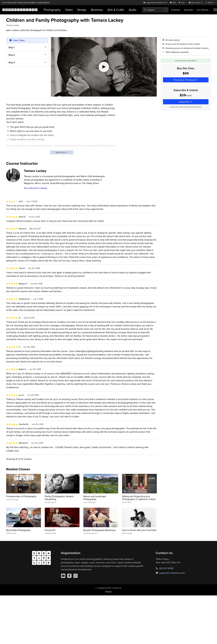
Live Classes (203, 10)
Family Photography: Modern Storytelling (59, 498)
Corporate (176, 10)
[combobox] (155, 10)
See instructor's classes (36, 188)
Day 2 (12, 55)
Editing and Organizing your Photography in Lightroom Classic (139, 498)
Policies (108, 592)
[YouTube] (63, 576)
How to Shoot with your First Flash (139, 530)
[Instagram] (76, 576)
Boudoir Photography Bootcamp (99, 530)
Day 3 (12, 62)
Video (69, 10)
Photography (52, 10)
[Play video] (104, 67)
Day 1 (11, 47)
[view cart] (182, 3)
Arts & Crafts (116, 10)
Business (97, 10)
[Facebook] (69, 576)
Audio (133, 10)
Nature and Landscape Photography (95, 498)
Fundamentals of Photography (21, 496)
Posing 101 (50, 530)
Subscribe (188, 10)
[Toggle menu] (215, 10)
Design (82, 10)
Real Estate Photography (18, 530)
